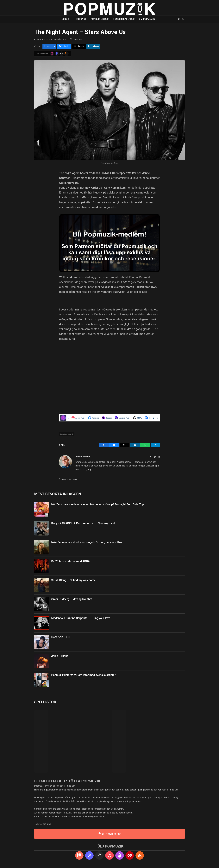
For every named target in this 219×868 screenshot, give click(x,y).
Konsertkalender (124, 19)
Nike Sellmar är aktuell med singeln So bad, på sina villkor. (87, 542)
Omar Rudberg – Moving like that (72, 599)
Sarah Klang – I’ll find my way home (73, 580)
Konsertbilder (100, 19)
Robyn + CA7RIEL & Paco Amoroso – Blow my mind (83, 523)
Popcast (81, 19)
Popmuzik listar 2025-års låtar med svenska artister (83, 675)
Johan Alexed (83, 457)
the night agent (66, 434)
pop (46, 39)
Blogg (65, 19)
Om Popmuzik (147, 19)
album (38, 39)
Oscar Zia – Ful (61, 637)
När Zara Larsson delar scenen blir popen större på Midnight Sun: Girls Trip (98, 504)
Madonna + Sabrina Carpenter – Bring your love (81, 618)
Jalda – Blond (60, 656)
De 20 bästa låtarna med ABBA (70, 561)
